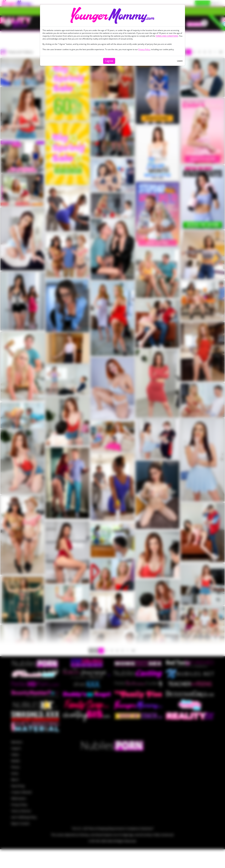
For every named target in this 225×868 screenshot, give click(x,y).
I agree (109, 61)
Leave (180, 61)
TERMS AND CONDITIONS (167, 36)
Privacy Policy (144, 49)
